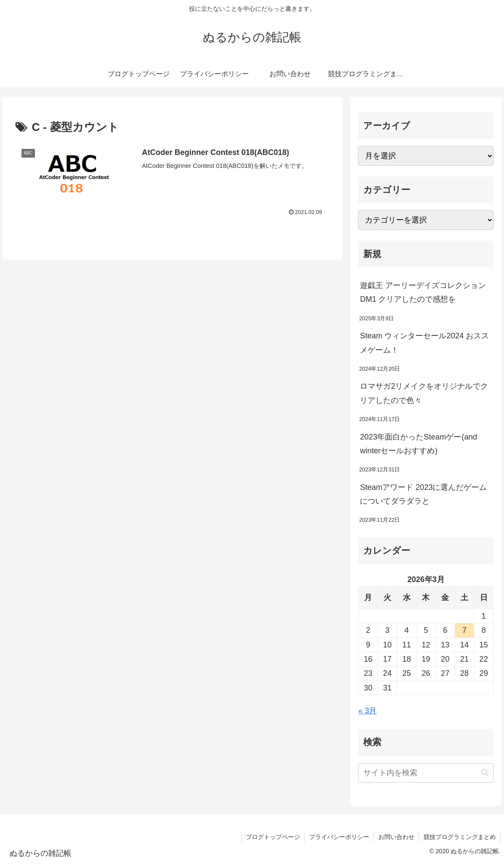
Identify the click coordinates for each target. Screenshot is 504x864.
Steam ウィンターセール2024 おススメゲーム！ (424, 343)
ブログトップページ (273, 837)
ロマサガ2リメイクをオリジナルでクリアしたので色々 (424, 393)
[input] (426, 773)
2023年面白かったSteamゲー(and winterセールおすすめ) (418, 444)
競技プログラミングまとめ (460, 837)
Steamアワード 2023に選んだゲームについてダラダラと (423, 494)
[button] (485, 773)
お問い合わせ (396, 837)
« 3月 (367, 711)
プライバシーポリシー (339, 837)
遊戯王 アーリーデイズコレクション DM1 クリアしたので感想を (423, 292)
